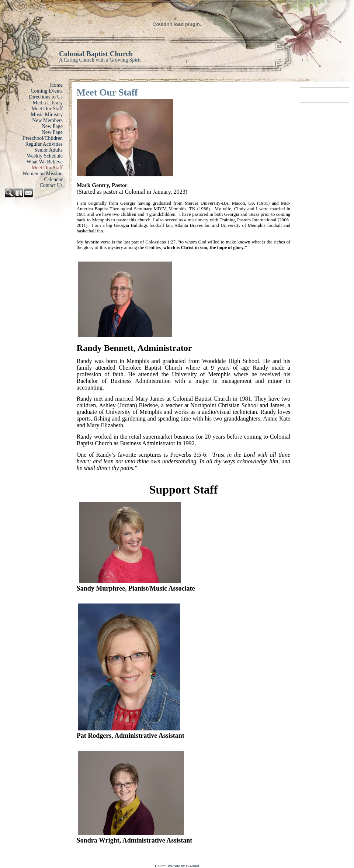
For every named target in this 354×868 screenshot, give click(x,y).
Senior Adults (48, 150)
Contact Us (51, 185)
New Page (52, 126)
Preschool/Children (43, 138)
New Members (47, 120)
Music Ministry (47, 115)
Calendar (53, 179)
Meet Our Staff (47, 109)
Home (56, 85)
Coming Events (47, 91)
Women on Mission (43, 174)
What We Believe (45, 162)
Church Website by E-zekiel (177, 866)
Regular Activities (44, 144)
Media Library (48, 103)
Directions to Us (46, 97)
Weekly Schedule (45, 156)
